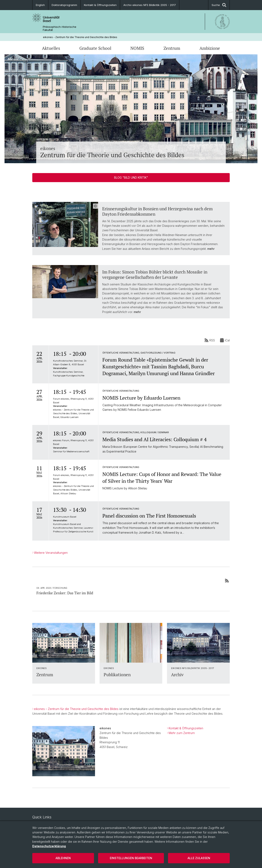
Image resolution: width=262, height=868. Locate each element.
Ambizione (210, 48)
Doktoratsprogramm (64, 5)
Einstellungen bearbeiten (131, 858)
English (40, 5)
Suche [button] (219, 5)
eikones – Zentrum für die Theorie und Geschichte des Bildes (76, 709)
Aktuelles (51, 48)
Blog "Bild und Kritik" (131, 177)
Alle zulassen (199, 858)
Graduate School (95, 48)
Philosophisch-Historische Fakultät (60, 28)
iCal (225, 340)
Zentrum (172, 48)
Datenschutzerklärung (49, 846)
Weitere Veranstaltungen (51, 553)
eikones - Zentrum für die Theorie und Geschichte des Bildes (80, 37)
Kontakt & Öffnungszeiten (100, 5)
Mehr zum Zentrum (182, 733)
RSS (210, 340)
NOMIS (137, 48)
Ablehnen (63, 858)
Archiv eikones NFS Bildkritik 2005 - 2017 (150, 5)
